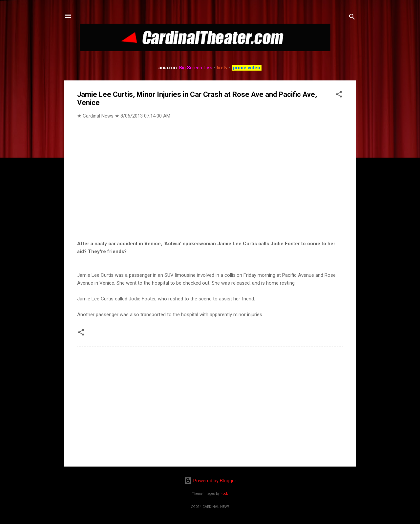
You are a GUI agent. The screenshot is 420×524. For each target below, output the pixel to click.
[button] (339, 95)
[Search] (352, 18)
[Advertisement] (210, 405)
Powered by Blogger (210, 481)
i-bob (224, 494)
